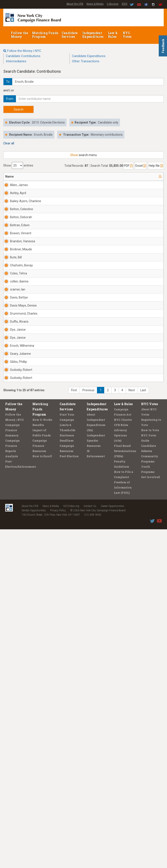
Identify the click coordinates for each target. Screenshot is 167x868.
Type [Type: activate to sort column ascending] (145, 177)
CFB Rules (121, 764)
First (74, 729)
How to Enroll (42, 795)
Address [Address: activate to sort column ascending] (31, 177)
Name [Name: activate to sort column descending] (9, 177)
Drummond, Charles (13, 537)
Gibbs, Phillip (9, 663)
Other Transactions (86, 61)
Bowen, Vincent (10, 322)
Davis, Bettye (10, 495)
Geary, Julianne (11, 642)
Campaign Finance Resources (40, 784)
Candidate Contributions (23, 56)
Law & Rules (113, 35)
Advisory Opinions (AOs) (120, 774)
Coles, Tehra (9, 432)
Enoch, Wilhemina (12, 621)
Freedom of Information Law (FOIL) (123, 826)
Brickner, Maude (11, 364)
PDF (128, 166)
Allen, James (10, 187)
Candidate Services (69, 35)
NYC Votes (127, 35)
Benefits (38, 764)
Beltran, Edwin (11, 301)
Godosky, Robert (11, 685)
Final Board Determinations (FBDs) (125, 790)
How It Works (42, 758)
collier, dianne (10, 453)
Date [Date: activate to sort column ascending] (105, 177)
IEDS (124, 4)
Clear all (9, 143)
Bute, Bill (11, 388)
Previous (88, 729)
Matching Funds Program (45, 35)
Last (143, 729)
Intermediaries (16, 61)
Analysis (12, 795)
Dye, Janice (13, 577)
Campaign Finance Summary (13, 769)
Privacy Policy (58, 849)
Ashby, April (13, 215)
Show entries (18, 165)
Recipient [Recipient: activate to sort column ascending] (55, 177)
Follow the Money (19, 35)
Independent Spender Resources (96, 779)
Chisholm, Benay (12, 411)
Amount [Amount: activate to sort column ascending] (127, 177)
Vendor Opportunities (34, 849)
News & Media (95, 4)
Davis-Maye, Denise (10, 518)
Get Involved (150, 816)
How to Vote (150, 769)
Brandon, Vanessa (11, 343)
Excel (141, 166)
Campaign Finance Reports (13, 784)
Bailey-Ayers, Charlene (11, 240)
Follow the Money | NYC (24, 51)
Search (19, 109)
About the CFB (75, 4)
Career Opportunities (112, 845)
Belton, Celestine (12, 259)
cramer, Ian (13, 472)
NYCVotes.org (71, 845)
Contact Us (90, 845)
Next (132, 729)
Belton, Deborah (11, 280)
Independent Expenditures (93, 35)
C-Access (113, 4)
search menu (83, 155)
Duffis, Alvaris (10, 558)
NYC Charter (123, 758)
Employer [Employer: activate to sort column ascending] (79, 177)
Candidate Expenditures (89, 56)
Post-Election (69, 795)
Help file (156, 166)
